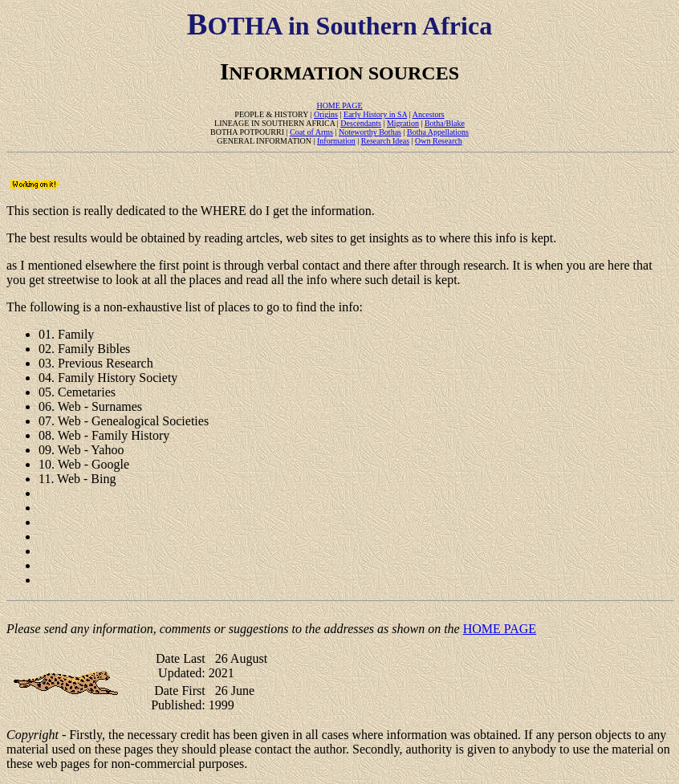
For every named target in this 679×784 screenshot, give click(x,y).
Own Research (439, 141)
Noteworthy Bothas (370, 132)
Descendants (361, 123)
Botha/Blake (445, 123)
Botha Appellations (438, 132)
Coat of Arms (311, 132)
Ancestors (429, 114)
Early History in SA (375, 114)
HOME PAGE (339, 106)
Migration (403, 123)
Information (336, 141)
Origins (326, 114)
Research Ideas (385, 141)
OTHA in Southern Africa (339, 26)
